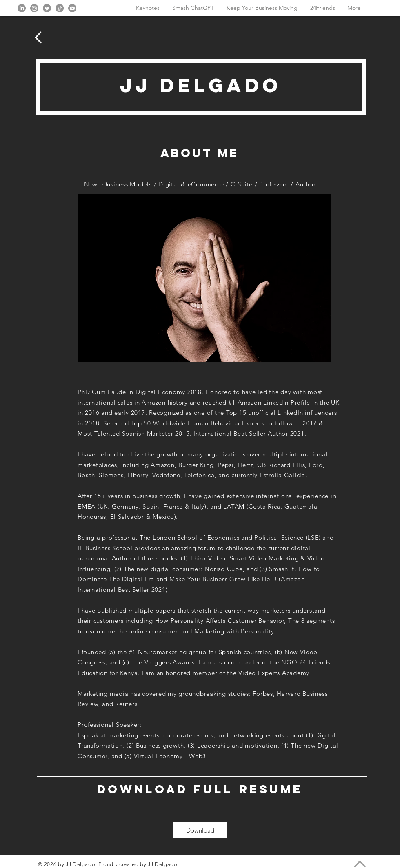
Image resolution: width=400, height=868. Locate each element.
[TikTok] (60, 8)
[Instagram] (34, 8)
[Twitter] (47, 8)
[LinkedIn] (22, 8)
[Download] (200, 830)
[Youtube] (72, 8)
